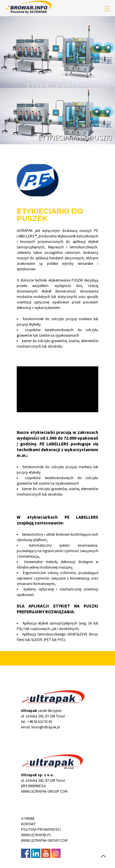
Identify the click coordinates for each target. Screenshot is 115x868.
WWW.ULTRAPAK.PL (36, 835)
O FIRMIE (28, 819)
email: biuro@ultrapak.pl (40, 727)
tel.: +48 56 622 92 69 (36, 722)
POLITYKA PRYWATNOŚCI (41, 829)
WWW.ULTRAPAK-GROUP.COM (44, 791)
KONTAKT (28, 824)
